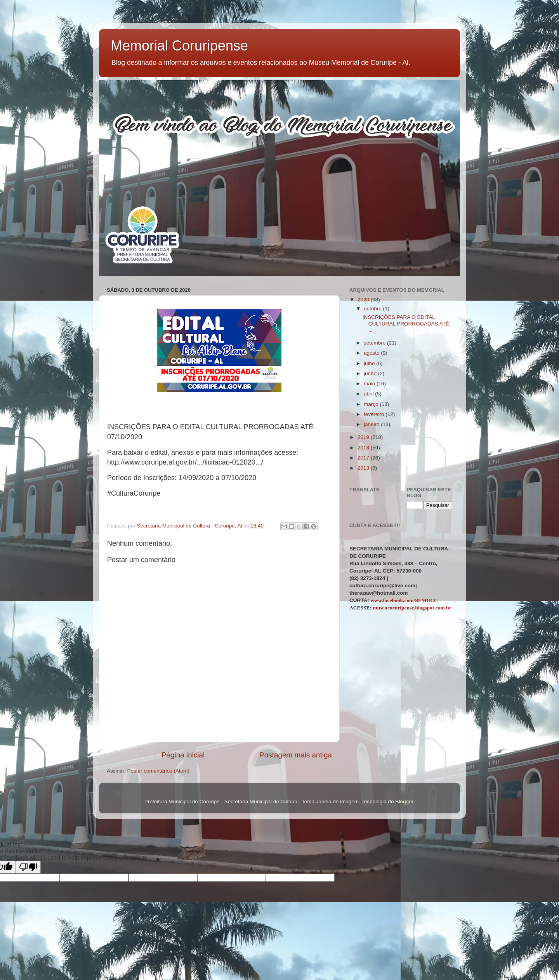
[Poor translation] (28, 867)
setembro (375, 343)
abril (369, 394)
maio (370, 384)
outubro (373, 309)
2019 (364, 437)
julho (370, 363)
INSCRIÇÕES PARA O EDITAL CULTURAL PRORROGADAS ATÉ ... (406, 323)
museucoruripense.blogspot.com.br (412, 608)
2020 (364, 300)
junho (371, 373)
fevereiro (375, 414)
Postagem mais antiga (296, 755)
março (372, 404)
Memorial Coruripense (179, 46)
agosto (372, 353)
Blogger (404, 802)
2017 (364, 458)
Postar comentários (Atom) (159, 771)
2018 (364, 448)
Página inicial (183, 755)
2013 (364, 468)
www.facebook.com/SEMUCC (404, 600)
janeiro (372, 424)
